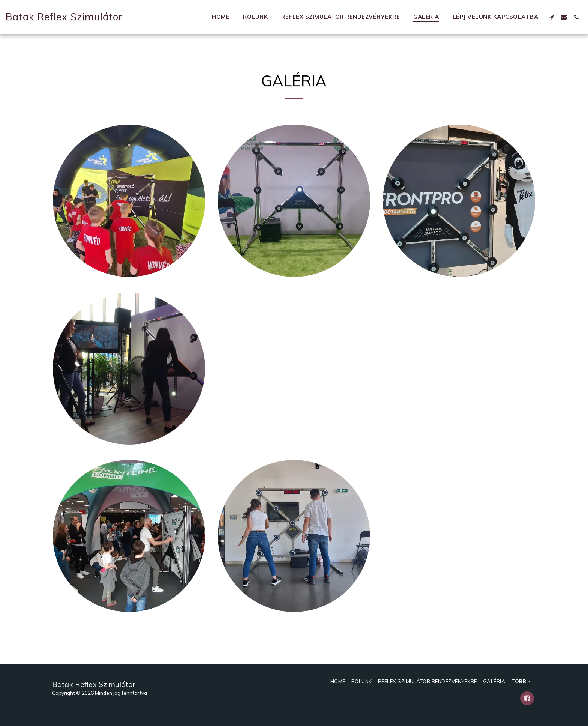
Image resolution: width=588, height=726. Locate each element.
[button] (551, 17)
